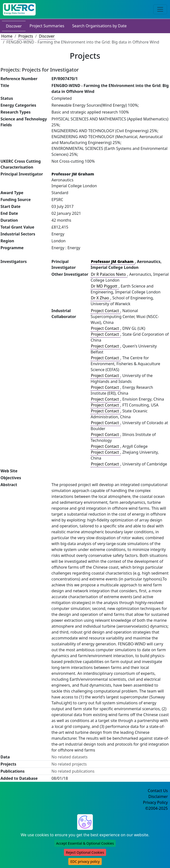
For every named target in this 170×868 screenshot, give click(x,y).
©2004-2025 (156, 808)
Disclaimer (158, 796)
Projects (26, 36)
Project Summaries (47, 26)
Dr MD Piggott (105, 286)
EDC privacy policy (85, 861)
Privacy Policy (155, 802)
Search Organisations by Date (99, 26)
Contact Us (158, 791)
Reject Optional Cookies (85, 852)
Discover (14, 26)
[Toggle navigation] (160, 9)
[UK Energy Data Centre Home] (19, 9)
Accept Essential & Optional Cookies (85, 843)
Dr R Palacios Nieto (109, 274)
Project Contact (105, 311)
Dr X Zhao (100, 298)
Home (7, 36)
